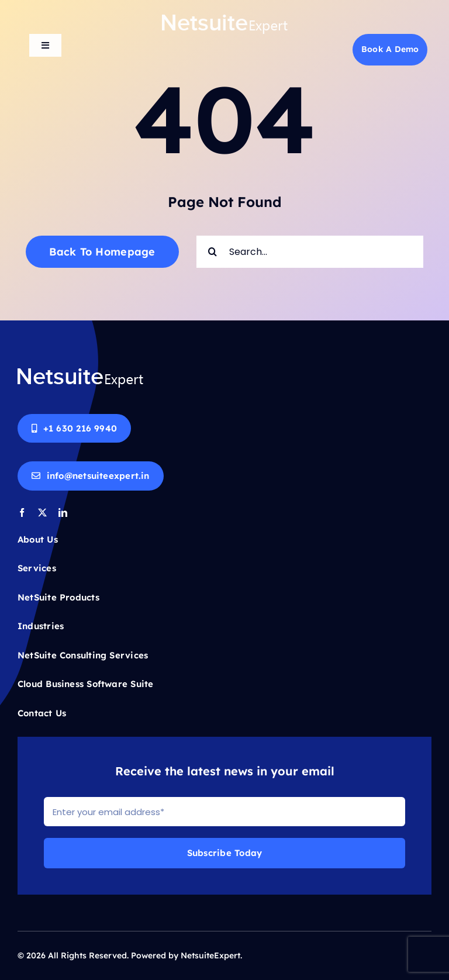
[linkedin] (63, 513)
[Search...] (310, 252)
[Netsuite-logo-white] (225, 18)
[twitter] (42, 513)
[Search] (213, 252)
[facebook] (22, 513)
